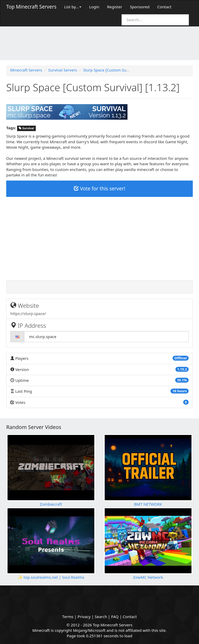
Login (94, 7)
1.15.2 (182, 369)
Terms (68, 617)
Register (115, 7)
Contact (164, 7)
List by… (73, 7)
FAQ (115, 617)
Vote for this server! (99, 189)
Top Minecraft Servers (31, 7)
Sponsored (140, 7)
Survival (26, 128)
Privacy (84, 617)
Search (101, 617)
